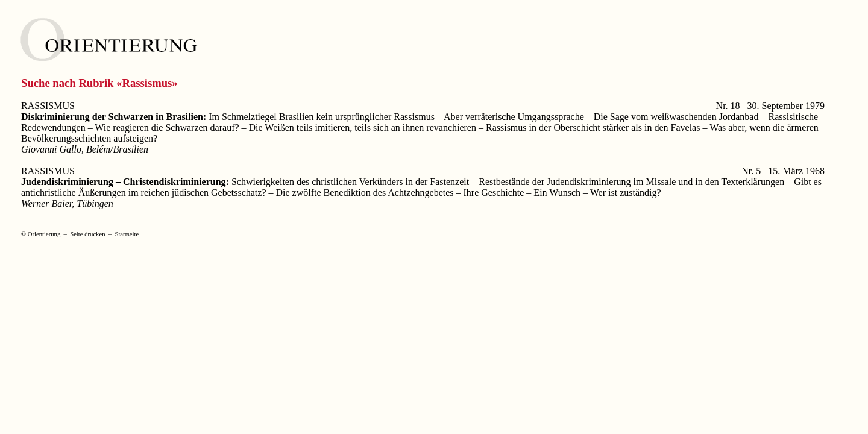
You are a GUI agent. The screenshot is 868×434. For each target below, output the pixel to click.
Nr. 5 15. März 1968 (783, 171)
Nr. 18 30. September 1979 (770, 106)
